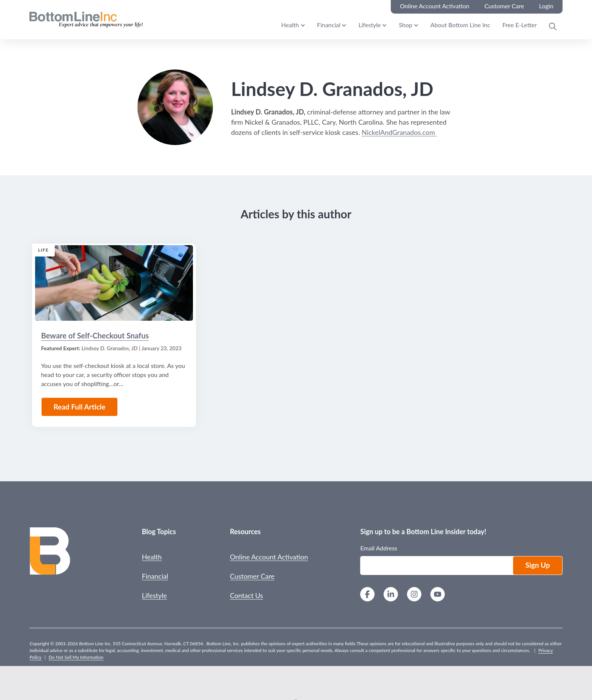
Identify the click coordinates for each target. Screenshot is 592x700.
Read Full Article (80, 407)
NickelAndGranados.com (399, 132)
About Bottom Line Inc (460, 25)
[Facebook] (367, 595)
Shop (405, 25)
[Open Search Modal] (553, 26)
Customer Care (252, 576)
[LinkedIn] (391, 595)
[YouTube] (438, 595)
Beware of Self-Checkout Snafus (95, 335)
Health (290, 25)
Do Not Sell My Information (76, 657)
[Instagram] (414, 595)
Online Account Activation (269, 557)
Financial (329, 25)
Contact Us (247, 595)
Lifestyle (369, 25)
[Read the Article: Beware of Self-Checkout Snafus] (114, 283)
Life (43, 250)
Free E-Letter (519, 25)
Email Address (379, 548)
